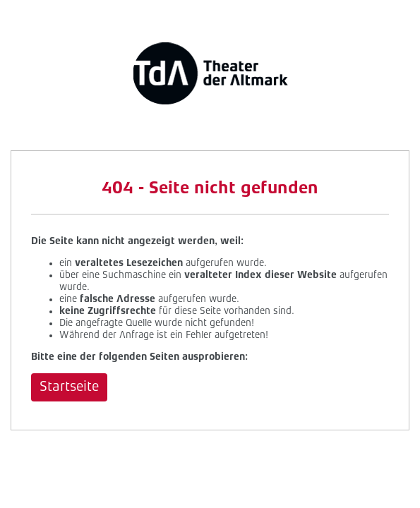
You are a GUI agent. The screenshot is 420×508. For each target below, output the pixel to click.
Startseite (69, 387)
